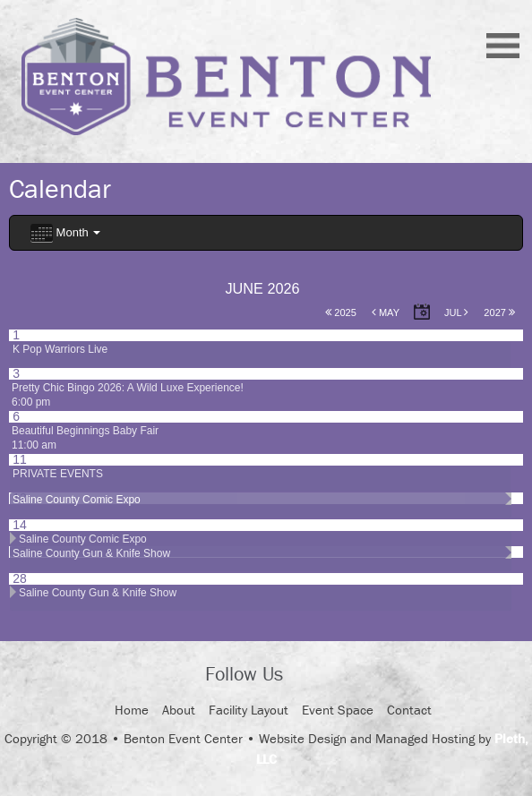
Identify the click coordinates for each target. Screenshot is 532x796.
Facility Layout (249, 710)
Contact (409, 710)
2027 (499, 312)
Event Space (338, 710)
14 (20, 525)
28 (20, 579)
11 (20, 460)
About (179, 710)
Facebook (313, 676)
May (386, 312)
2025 (341, 312)
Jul (456, 312)
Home (132, 710)
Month (65, 233)
